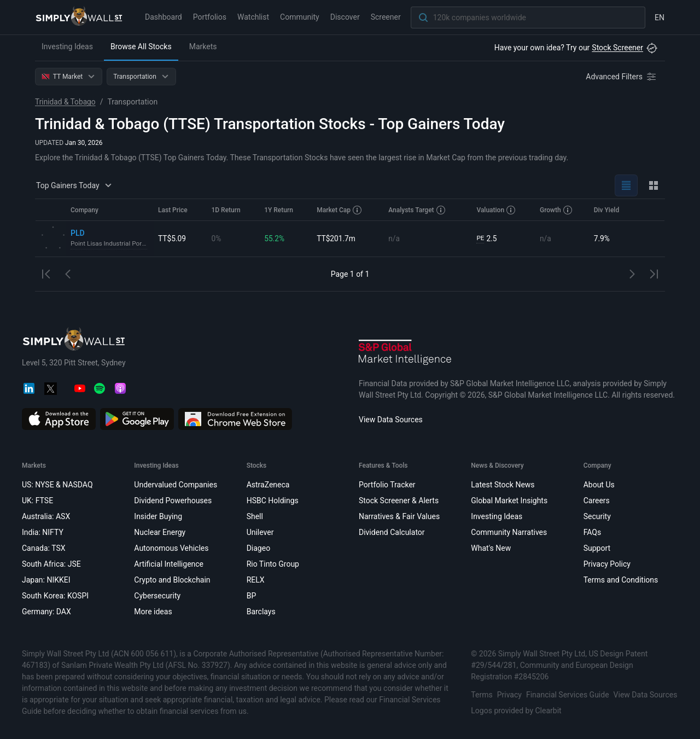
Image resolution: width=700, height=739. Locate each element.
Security (597, 516)
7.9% (602, 238)
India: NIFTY (43, 532)
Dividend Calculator (392, 532)
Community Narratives (509, 532)
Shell (255, 516)
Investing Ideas (67, 46)
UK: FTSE (37, 501)
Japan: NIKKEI (46, 580)
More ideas (153, 612)
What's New (491, 548)
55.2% (275, 238)
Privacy (509, 695)
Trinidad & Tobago (66, 102)
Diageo (258, 548)
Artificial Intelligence (169, 564)
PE (480, 238)
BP (252, 596)
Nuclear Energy (160, 532)
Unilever (260, 532)
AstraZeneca (268, 485)
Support (597, 548)
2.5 (487, 239)
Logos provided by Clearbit (516, 711)
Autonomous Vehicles (171, 548)
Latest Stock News (503, 485)
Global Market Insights (509, 501)
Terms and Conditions (621, 580)
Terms (482, 695)
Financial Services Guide (568, 695)
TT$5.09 (172, 238)
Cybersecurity (157, 596)
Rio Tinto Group (273, 564)
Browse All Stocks (141, 46)
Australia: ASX (46, 516)
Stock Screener (617, 48)
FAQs (593, 532)
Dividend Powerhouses (173, 501)
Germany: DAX (46, 612)
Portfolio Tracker (387, 485)
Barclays (261, 612)
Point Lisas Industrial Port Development (110, 244)
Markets (203, 46)
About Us (599, 485)
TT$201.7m (336, 238)
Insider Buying (158, 516)
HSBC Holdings (273, 501)
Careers (597, 501)
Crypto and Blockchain (172, 580)
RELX (256, 580)
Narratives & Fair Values (399, 516)
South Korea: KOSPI (55, 596)
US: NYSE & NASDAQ (57, 485)
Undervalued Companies (176, 485)
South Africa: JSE (51, 564)
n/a (394, 238)
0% (216, 238)
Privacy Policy (607, 564)
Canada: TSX (44, 548)
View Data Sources (391, 420)
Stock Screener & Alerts (399, 501)
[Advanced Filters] (622, 77)
